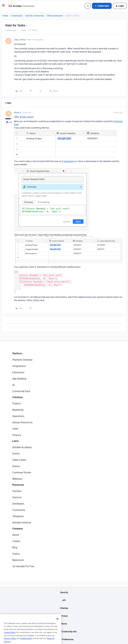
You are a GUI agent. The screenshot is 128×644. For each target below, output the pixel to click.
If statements (68, 161)
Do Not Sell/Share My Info (64, 631)
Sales (15, 429)
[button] (3, 6)
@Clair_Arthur (26, 117)
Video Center (19, 460)
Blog (15, 547)
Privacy (64, 616)
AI (13, 385)
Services (17, 497)
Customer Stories (22, 472)
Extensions (18, 372)
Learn (15, 441)
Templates (18, 516)
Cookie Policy (10, 636)
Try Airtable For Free (23, 566)
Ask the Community (35, 16)
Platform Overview (22, 360)
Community (17, 16)
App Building (19, 379)
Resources (18, 485)
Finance (17, 435)
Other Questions (55, 16)
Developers (18, 504)
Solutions (18, 397)
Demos (16, 466)
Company (18, 529)
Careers (16, 541)
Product (17, 403)
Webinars (17, 479)
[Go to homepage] (21, 6)
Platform (17, 353)
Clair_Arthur (20, 40)
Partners (17, 491)
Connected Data (21, 391)
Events (16, 454)
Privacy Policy (10, 642)
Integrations (19, 366)
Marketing (18, 410)
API (64, 600)
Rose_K (18, 112)
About (16, 535)
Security (64, 592)
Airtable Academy (22, 447)
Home (5, 16)
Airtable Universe (22, 523)
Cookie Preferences (64, 639)
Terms (64, 624)
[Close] (58, 623)
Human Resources (22, 422)
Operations (18, 416)
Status (16, 554)
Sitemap (64, 608)
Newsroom (18, 560)
